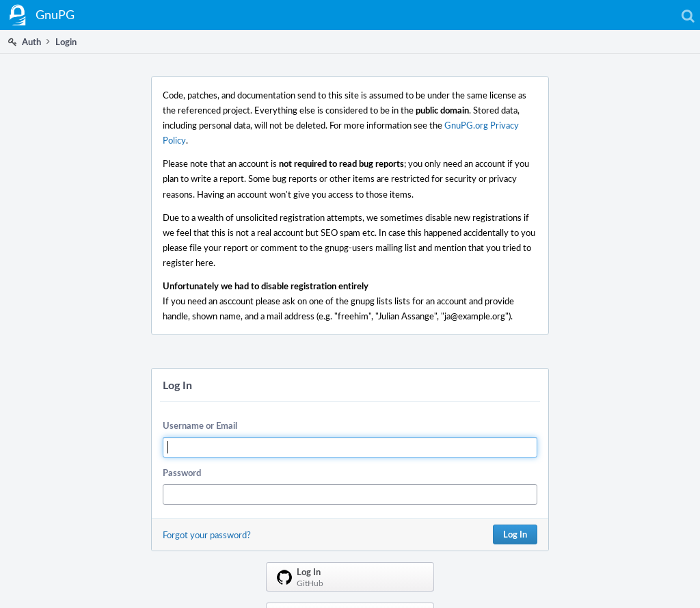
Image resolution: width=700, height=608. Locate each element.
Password (182, 473)
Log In (515, 534)
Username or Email (200, 425)
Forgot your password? (207, 535)
